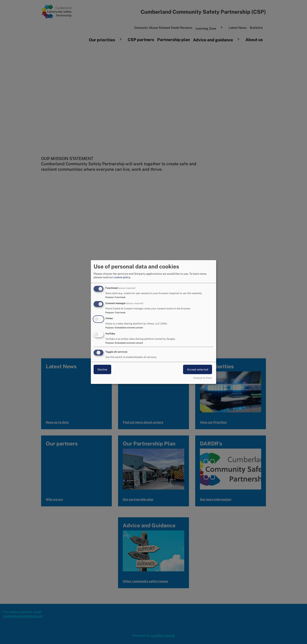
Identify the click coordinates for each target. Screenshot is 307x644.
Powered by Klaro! (203, 378)
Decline (102, 369)
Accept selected (198, 369)
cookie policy (122, 277)
